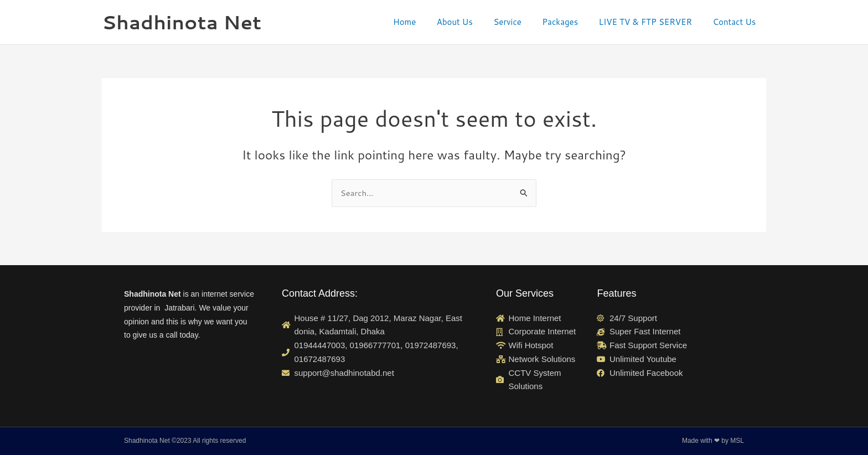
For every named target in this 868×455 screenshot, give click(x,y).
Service (522, 22)
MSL (737, 441)
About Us (474, 22)
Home (427, 22)
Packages (570, 22)
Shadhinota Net (182, 22)
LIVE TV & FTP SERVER (652, 22)
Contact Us (736, 22)
